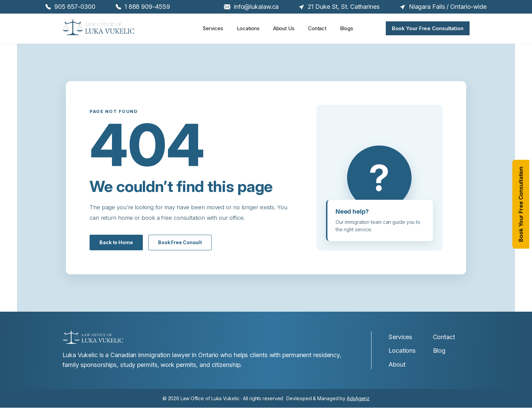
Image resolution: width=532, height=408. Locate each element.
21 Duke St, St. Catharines (339, 7)
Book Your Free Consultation (428, 28)
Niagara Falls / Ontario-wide (443, 7)
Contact (317, 29)
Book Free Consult (180, 242)
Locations (248, 29)
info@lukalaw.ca (251, 7)
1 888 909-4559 (143, 7)
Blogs (347, 29)
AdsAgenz (358, 398)
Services (213, 29)
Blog (439, 351)
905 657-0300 (70, 7)
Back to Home (116, 242)
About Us (284, 29)
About (397, 364)
